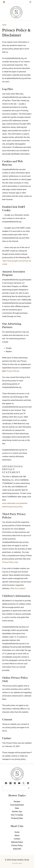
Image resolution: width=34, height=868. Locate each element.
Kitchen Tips (17, 812)
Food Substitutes (17, 805)
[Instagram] (10, 783)
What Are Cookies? (18, 588)
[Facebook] (6, 783)
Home (4, 25)
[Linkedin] (28, 783)
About (17, 835)
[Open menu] (4, 2)
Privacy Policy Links (10, 562)
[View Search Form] (30, 2)
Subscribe (17, 849)
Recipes (17, 802)
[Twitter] (24, 783)
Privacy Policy (17, 845)
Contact (17, 839)
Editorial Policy (17, 842)
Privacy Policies (13, 371)
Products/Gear (17, 818)
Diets (17, 808)
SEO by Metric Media (17, 863)
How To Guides (17, 815)
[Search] (29, 788)
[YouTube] (19, 783)
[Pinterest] (15, 783)
